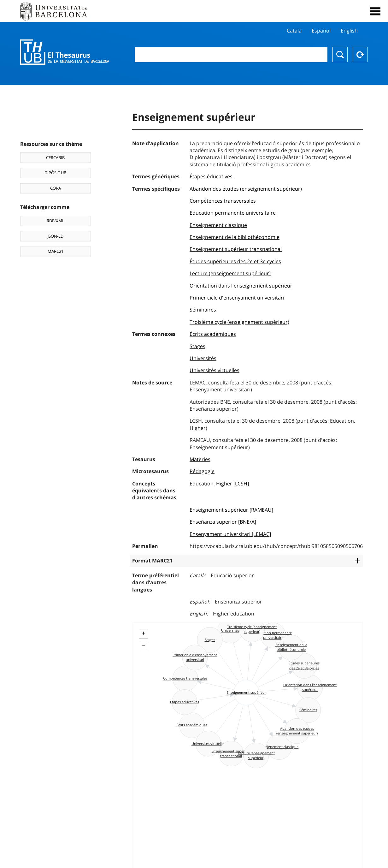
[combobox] (231, 55)
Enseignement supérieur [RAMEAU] (231, 510)
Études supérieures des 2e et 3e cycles (235, 261)
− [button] (143, 646)
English (349, 31)
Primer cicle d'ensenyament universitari (237, 298)
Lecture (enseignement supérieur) (230, 273)
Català (294, 31)
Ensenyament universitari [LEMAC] (230, 534)
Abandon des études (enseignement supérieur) (246, 189)
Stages (197, 346)
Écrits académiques (213, 334)
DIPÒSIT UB (55, 173)
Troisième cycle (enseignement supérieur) (239, 322)
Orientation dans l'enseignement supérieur (241, 286)
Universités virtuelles (215, 370)
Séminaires (203, 310)
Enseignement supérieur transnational (236, 249)
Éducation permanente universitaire (233, 213)
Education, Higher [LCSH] (219, 484)
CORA (56, 188)
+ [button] (143, 633)
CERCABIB (55, 158)
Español (321, 31)
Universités (203, 358)
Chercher (340, 55)
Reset (360, 55)
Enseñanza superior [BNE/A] (223, 522)
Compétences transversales (223, 201)
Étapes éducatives (211, 176)
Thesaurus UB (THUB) (65, 52)
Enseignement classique (218, 225)
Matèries (200, 459)
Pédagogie (202, 471)
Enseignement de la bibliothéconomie (235, 237)
